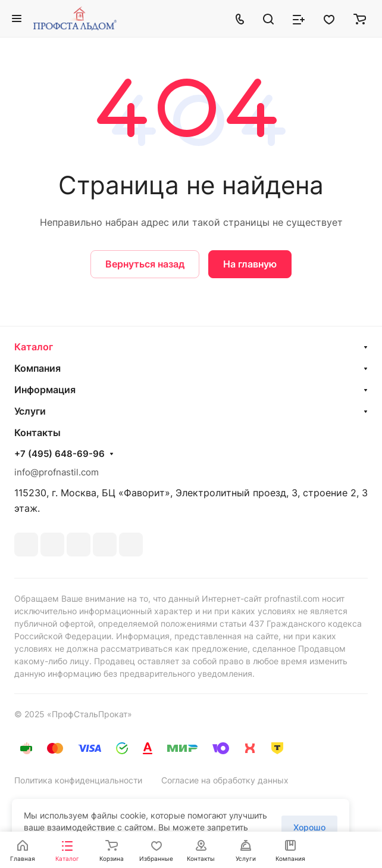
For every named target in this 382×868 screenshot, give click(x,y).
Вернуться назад (145, 264)
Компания (37, 368)
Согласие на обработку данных (225, 780)
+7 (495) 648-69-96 (60, 454)
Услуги (30, 411)
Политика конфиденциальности (78, 780)
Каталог (34, 347)
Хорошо (309, 827)
